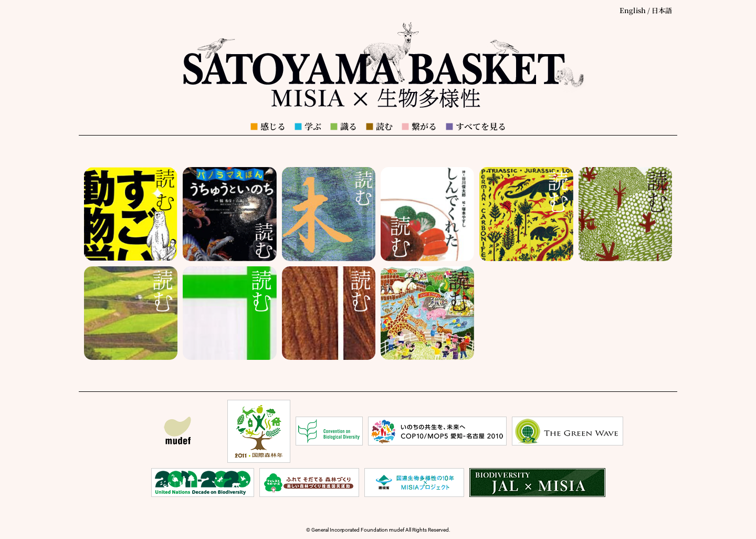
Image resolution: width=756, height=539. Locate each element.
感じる (268, 126)
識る (343, 126)
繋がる (419, 126)
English (633, 10)
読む (379, 126)
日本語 (662, 10)
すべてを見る (476, 126)
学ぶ (308, 126)
